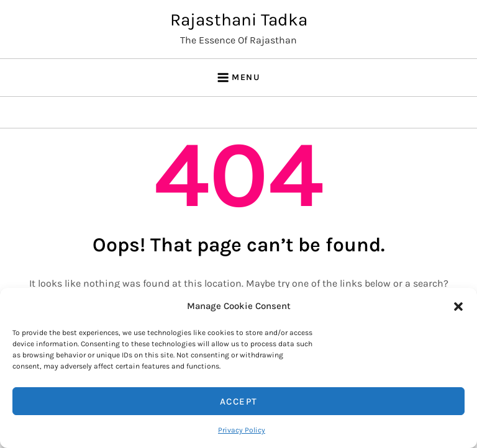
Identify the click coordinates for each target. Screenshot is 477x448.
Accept (239, 401)
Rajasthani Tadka (239, 20)
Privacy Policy (242, 430)
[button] (458, 306)
